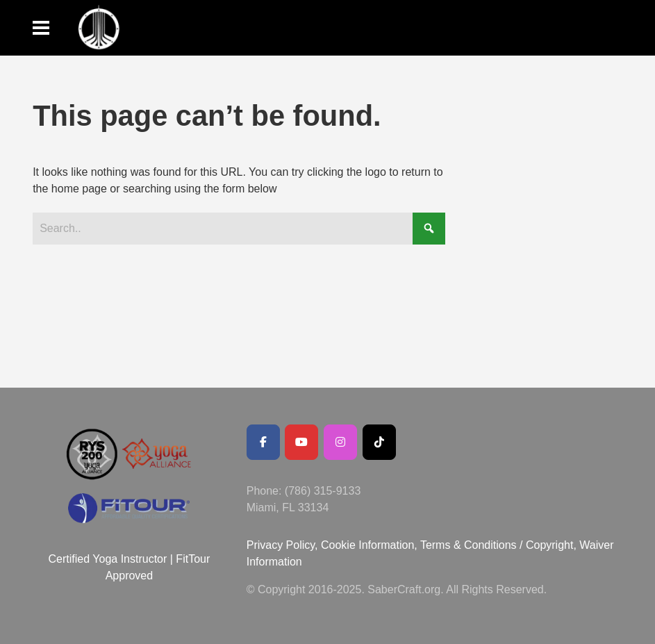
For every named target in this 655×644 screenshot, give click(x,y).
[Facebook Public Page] (263, 442)
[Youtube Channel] (301, 442)
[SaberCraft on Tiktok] (379, 442)
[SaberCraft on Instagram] (340, 442)
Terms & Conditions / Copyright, (498, 545)
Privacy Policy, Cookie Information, (333, 545)
